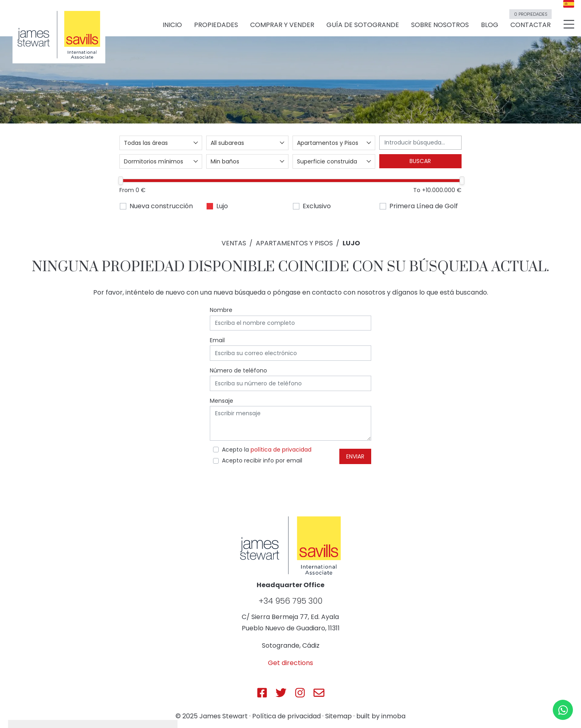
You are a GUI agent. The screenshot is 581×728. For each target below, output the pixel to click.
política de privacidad (281, 450)
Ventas (234, 243)
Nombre (221, 310)
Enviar (355, 456)
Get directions (290, 663)
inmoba (393, 716)
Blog (490, 25)
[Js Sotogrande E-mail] (319, 693)
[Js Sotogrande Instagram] (300, 693)
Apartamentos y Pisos (294, 243)
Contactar (530, 21)
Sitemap (339, 716)
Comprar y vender (282, 25)
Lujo (222, 206)
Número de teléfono (238, 370)
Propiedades (216, 25)
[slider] (121, 181)
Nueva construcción (161, 206)
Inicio (172, 25)
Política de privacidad (286, 716)
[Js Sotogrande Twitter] (281, 693)
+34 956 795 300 (290, 601)
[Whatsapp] (563, 710)
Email (217, 340)
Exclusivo (317, 206)
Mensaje (222, 401)
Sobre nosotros (440, 25)
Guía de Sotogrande (363, 25)
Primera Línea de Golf (424, 206)
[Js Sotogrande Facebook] (262, 693)
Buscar (420, 161)
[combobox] (161, 143)
